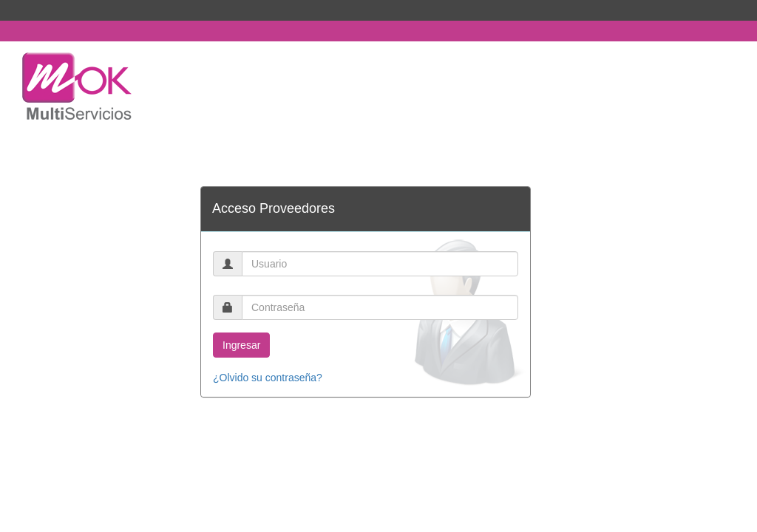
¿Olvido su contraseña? (268, 378)
